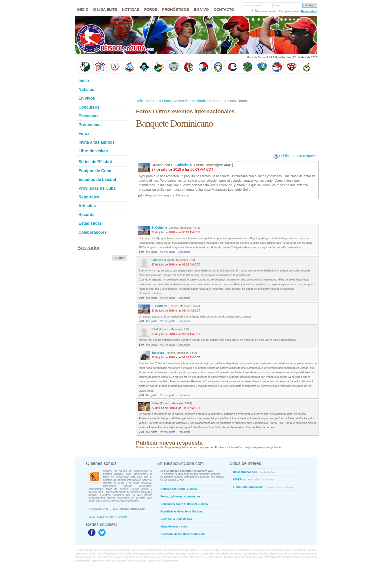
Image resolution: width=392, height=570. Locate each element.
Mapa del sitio (106, 517)
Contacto (122, 517)
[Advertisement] (227, 86)
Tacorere (158, 353)
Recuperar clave (289, 11)
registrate (251, 447)
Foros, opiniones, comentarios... (182, 496)
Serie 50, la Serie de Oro (176, 519)
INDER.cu (253, 479)
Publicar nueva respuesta (299, 156)
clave (276, 5)
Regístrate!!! (309, 11)
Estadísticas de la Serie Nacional (182, 511)
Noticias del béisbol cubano (179, 489)
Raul (155, 329)
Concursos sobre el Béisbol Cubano (184, 504)
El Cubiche (180, 165)
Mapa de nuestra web (174, 526)
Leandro (158, 260)
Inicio (141, 101)
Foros (154, 101)
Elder (155, 403)
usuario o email (252, 5)
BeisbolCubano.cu (255, 472)
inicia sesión (234, 447)
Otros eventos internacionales (185, 101)
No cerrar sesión (266, 11)
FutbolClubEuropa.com (264, 487)
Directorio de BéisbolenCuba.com (183, 534)
